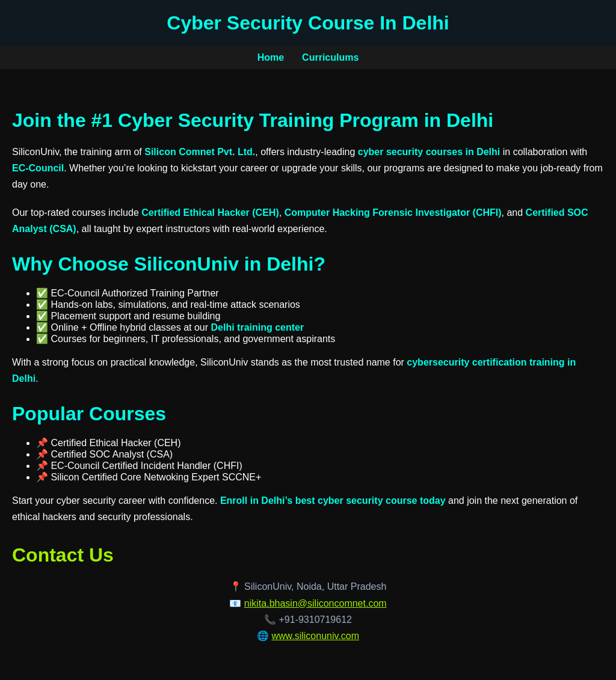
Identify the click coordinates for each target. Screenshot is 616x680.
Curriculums (330, 57)
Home (271, 57)
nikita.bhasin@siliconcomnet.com (316, 603)
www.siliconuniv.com (315, 636)
